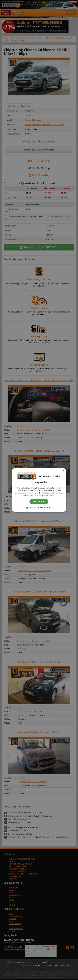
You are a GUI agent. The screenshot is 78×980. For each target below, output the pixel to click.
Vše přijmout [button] (39, 501)
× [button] (63, 471)
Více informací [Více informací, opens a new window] (49, 495)
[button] (39, 508)
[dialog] (39, 490)
